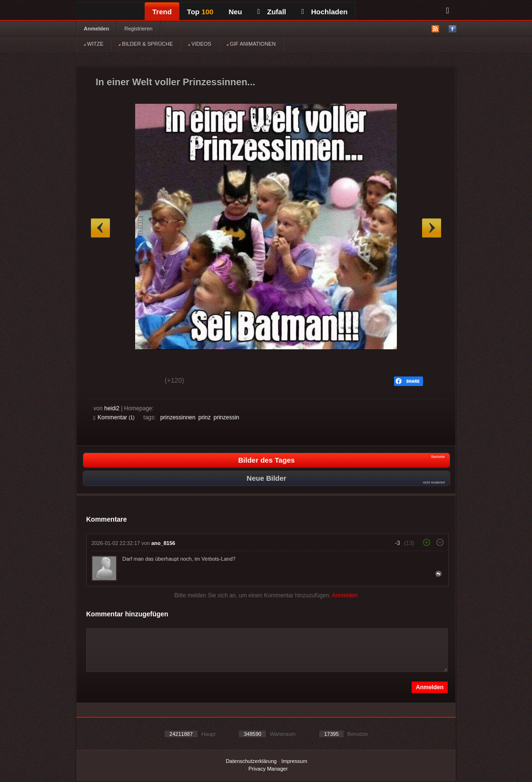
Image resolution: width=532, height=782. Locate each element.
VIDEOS (200, 44)
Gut (104, 382)
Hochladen (324, 12)
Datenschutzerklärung (251, 761)
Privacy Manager (268, 769)
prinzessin (227, 417)
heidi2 (112, 408)
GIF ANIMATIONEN (251, 44)
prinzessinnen (178, 417)
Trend (162, 12)
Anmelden (96, 29)
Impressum (294, 761)
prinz (205, 417)
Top (200, 12)
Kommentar (114, 417)
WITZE (94, 44)
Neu (235, 12)
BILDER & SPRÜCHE (146, 44)
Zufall (272, 12)
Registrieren (138, 29)
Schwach (140, 382)
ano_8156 (163, 543)
